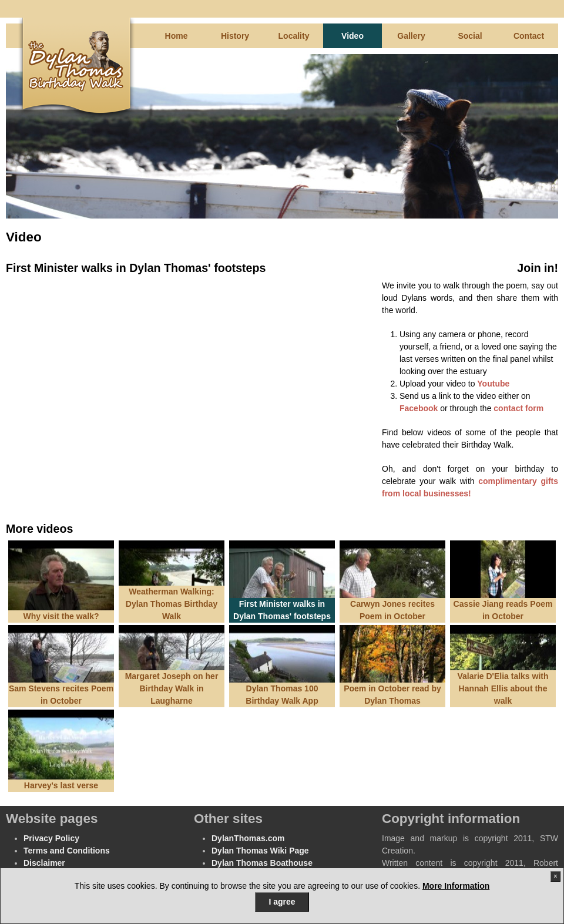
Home (177, 36)
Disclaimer (44, 863)
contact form (518, 408)
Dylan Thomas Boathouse (262, 863)
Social (470, 36)
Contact (529, 36)
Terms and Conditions (67, 851)
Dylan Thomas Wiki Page (260, 851)
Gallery (411, 36)
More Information (456, 886)
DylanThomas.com (248, 838)
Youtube (493, 384)
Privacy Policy (51, 838)
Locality (294, 36)
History (235, 36)
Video (352, 36)
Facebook (419, 408)
